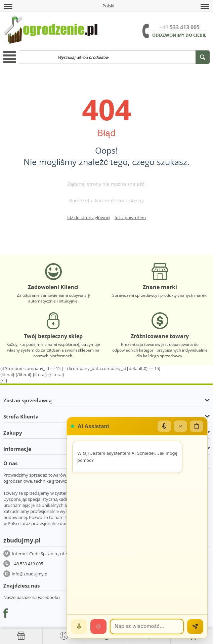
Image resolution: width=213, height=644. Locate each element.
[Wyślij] (195, 627)
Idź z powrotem (130, 217)
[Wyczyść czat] (197, 426)
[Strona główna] (21, 636)
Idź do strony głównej (89, 217)
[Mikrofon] (164, 426)
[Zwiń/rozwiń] (180, 426)
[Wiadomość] (147, 627)
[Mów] (79, 627)
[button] (8, 6)
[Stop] (98, 627)
